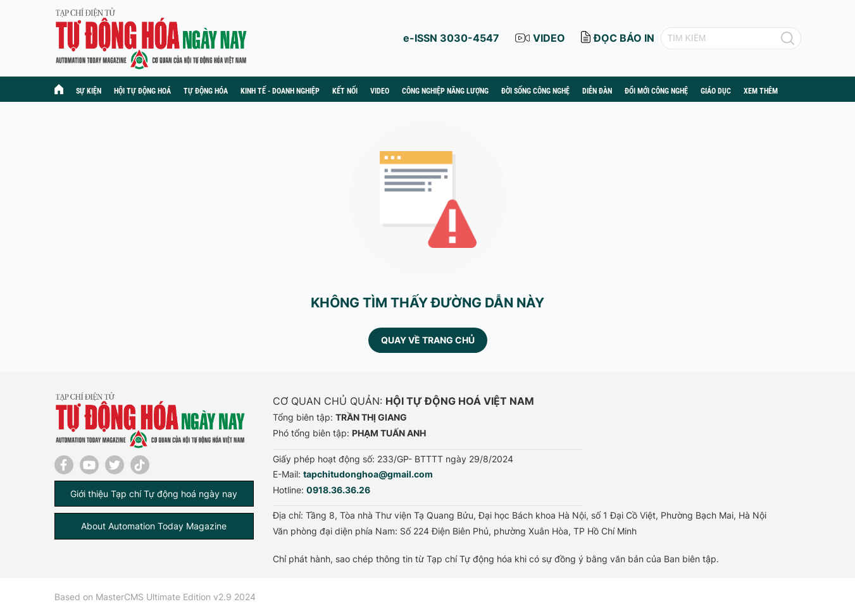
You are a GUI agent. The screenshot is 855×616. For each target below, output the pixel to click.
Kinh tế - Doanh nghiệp (280, 91)
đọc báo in (624, 38)
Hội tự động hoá (142, 91)
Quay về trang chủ (428, 340)
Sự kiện (89, 91)
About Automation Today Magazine (154, 526)
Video (380, 91)
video (549, 38)
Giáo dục (716, 91)
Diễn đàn (597, 91)
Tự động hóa (206, 91)
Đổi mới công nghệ (656, 91)
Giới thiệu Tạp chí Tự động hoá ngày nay (154, 494)
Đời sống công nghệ (535, 91)
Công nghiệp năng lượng (445, 91)
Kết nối (345, 91)
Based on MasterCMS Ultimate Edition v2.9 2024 (155, 597)
